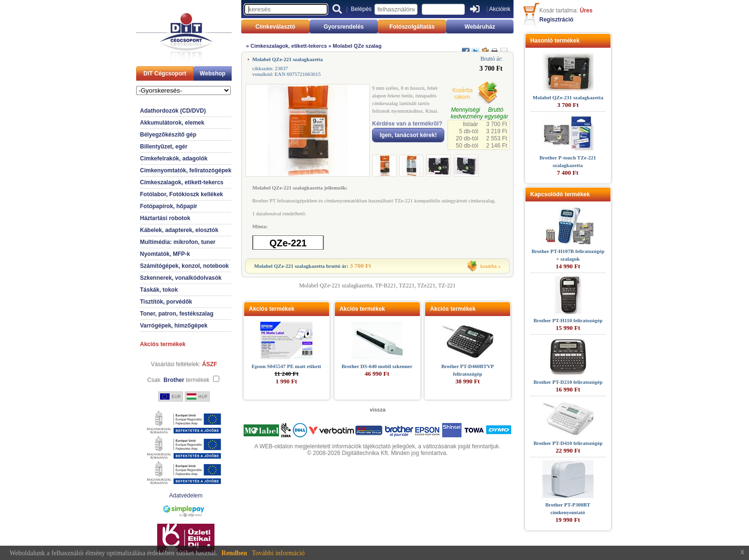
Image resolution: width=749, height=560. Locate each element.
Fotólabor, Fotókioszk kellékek (182, 194)
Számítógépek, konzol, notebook (184, 266)
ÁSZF (209, 364)
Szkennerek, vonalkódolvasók (181, 278)
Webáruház (480, 27)
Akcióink (500, 9)
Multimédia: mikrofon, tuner (178, 242)
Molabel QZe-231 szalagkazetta (568, 97)
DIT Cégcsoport (165, 74)
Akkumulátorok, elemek (172, 123)
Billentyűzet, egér (164, 147)
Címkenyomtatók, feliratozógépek (186, 170)
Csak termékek (178, 380)
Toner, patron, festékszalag (177, 314)
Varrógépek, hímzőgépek (174, 326)
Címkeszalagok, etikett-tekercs (182, 182)
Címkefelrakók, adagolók (174, 158)
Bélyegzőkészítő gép (168, 135)
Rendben (235, 553)
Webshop (213, 74)
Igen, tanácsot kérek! (408, 135)
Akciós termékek (163, 344)
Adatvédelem (186, 496)
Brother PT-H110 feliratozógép (568, 320)
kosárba (489, 266)
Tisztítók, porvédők (166, 302)
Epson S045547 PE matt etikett (286, 366)
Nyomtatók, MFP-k (165, 254)
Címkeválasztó (275, 27)
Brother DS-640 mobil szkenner (377, 366)
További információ (278, 553)
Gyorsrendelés (343, 27)
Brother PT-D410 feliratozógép (568, 443)
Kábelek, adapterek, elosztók (179, 230)
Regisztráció (556, 20)
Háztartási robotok (165, 218)
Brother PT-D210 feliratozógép (568, 382)
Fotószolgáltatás (412, 27)
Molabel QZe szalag (357, 46)
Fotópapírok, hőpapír (169, 206)
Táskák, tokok (159, 290)
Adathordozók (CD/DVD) (173, 111)
